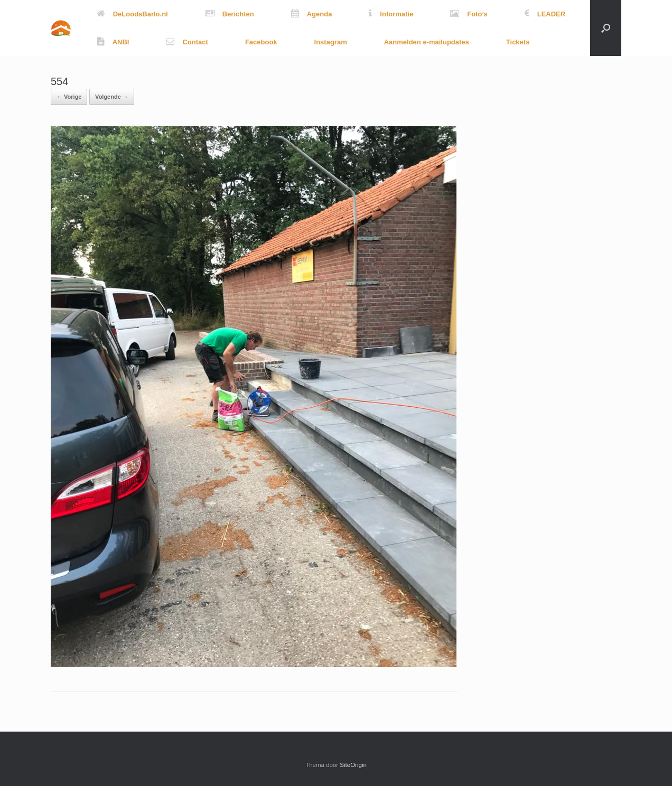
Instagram (331, 42)
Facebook (261, 42)
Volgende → (112, 97)
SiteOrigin (353, 765)
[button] (606, 28)
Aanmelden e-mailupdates (427, 42)
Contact (187, 42)
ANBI (113, 42)
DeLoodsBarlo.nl (133, 14)
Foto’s (469, 14)
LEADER (545, 14)
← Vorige (69, 97)
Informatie (391, 14)
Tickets (518, 42)
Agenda (312, 14)
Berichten (230, 14)
